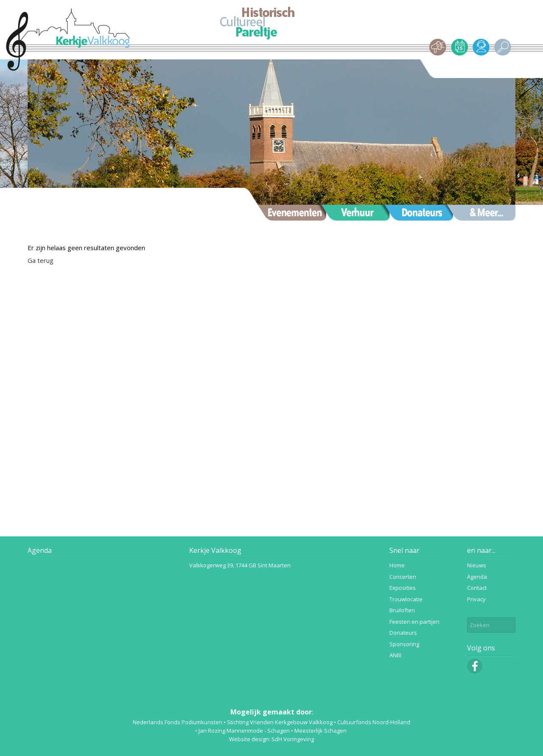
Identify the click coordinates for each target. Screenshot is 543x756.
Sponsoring (404, 644)
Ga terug (41, 260)
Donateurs (403, 633)
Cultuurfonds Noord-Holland (374, 722)
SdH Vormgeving (293, 739)
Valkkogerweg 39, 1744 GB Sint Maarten (240, 565)
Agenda (40, 550)
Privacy (476, 599)
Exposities (403, 588)
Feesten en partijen (414, 622)
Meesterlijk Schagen (320, 731)
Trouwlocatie (406, 599)
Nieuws (477, 565)
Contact (477, 588)
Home (397, 565)
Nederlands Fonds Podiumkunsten (178, 722)
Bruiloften (402, 610)
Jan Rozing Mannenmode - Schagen (244, 731)
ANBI (395, 655)
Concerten (403, 577)
